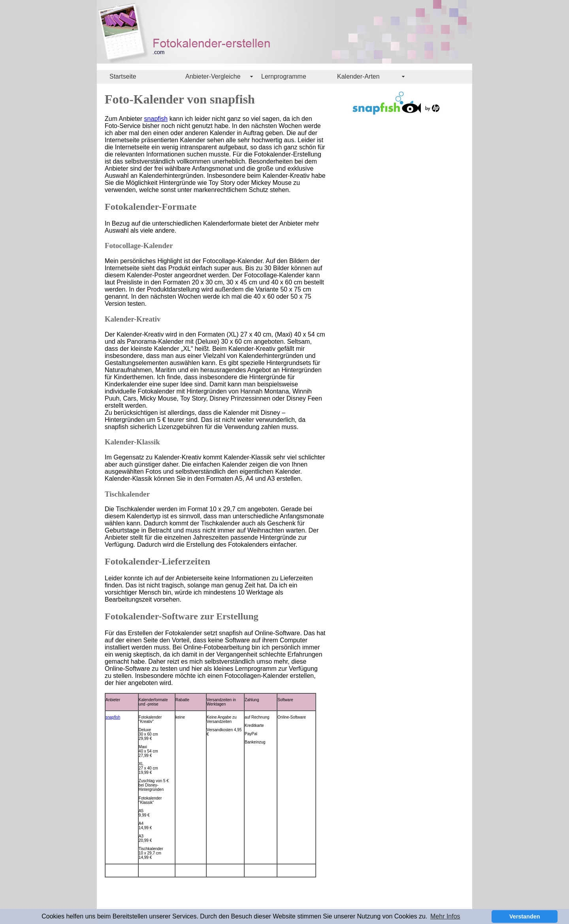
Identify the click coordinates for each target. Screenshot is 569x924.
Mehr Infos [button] (445, 916)
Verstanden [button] (525, 916)
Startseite (123, 76)
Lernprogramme (284, 76)
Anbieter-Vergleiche (213, 76)
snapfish (156, 119)
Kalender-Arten (358, 76)
